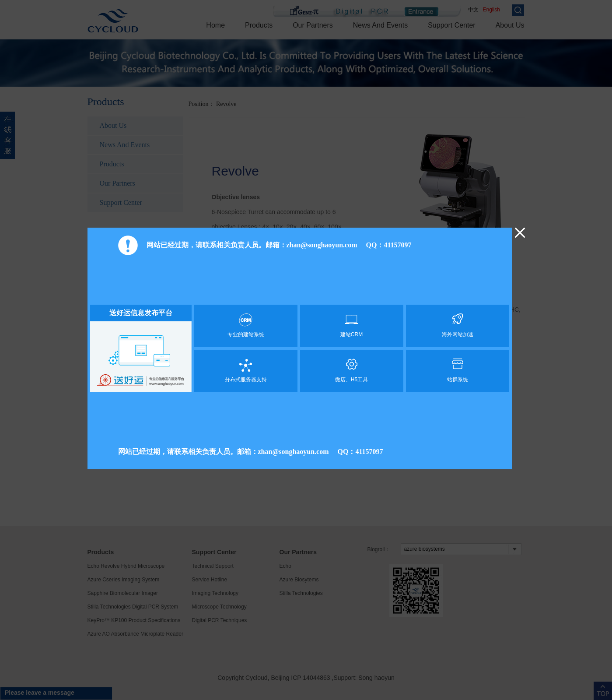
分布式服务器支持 (246, 371)
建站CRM (352, 325)
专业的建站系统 (246, 325)
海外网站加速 (458, 325)
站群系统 (458, 371)
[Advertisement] (300, 282)
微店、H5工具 (352, 371)
